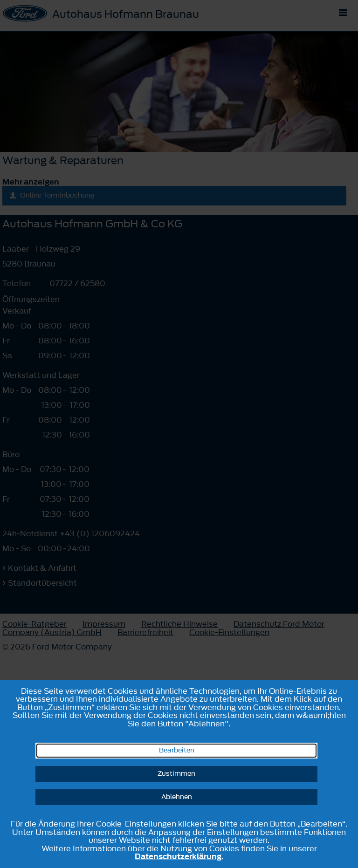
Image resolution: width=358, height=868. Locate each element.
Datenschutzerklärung (178, 856)
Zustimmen (176, 774)
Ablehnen (177, 797)
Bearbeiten (177, 750)
